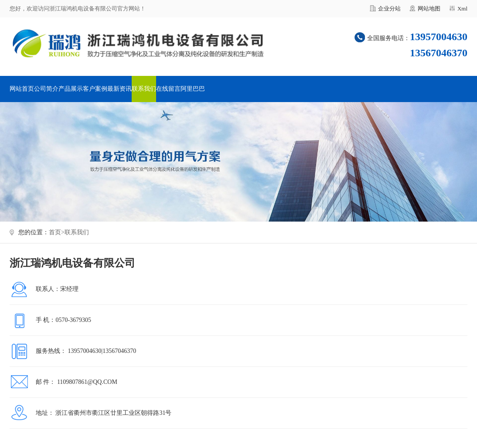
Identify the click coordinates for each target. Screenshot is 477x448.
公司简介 (46, 89)
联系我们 (144, 89)
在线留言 (168, 89)
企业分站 (389, 9)
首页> (57, 232)
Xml (462, 9)
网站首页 (22, 89)
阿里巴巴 (193, 89)
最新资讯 (119, 89)
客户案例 (95, 89)
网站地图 (429, 9)
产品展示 (71, 89)
